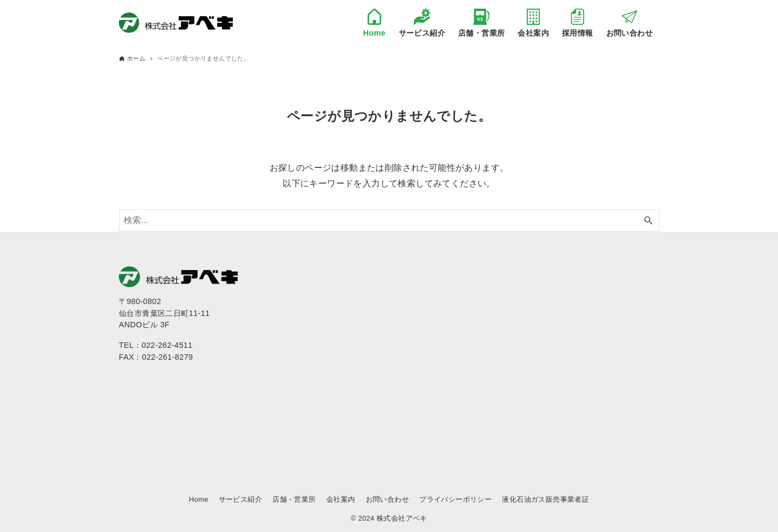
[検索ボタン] (648, 220)
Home (199, 499)
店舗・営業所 (294, 499)
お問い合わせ (387, 499)
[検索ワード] (389, 220)
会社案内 (341, 499)
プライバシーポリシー (455, 499)
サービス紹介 (240, 499)
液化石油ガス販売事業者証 (545, 499)
